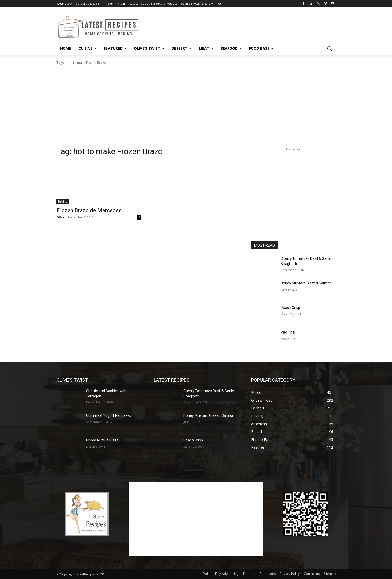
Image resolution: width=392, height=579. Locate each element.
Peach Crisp (290, 308)
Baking (63, 201)
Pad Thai (288, 332)
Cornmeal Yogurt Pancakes (109, 415)
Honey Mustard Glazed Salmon (306, 283)
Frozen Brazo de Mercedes (89, 210)
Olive (60, 217)
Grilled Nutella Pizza (102, 440)
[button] (329, 48)
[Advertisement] (235, 26)
